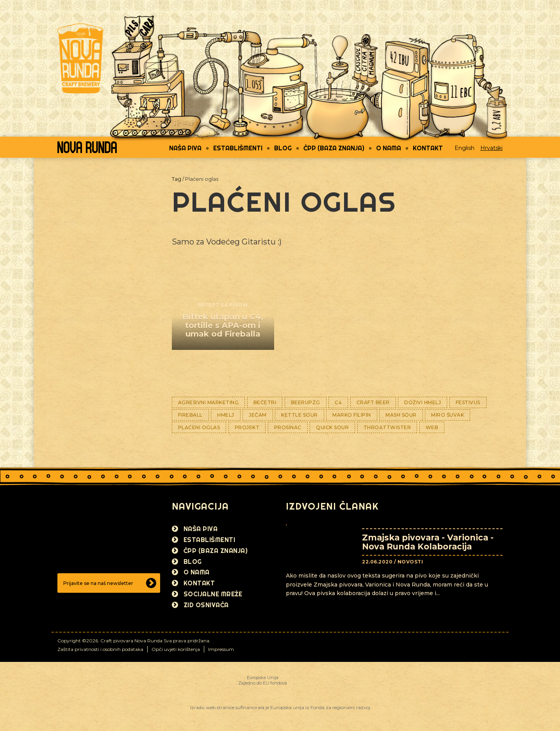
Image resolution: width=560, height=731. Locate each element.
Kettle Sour (300, 415)
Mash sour (401, 415)
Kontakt (428, 148)
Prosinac (288, 427)
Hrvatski (491, 148)
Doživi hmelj (423, 402)
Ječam (258, 415)
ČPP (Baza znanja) (334, 148)
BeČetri (265, 402)
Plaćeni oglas (199, 427)
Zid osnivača (206, 605)
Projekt (247, 427)
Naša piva (185, 148)
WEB (432, 427)
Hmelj (226, 415)
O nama (389, 148)
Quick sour (332, 427)
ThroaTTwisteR (387, 427)
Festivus (468, 402)
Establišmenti (238, 148)
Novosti (410, 562)
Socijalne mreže (213, 594)
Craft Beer (373, 402)
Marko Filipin (352, 415)
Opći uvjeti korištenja (176, 649)
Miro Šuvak (448, 415)
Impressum (221, 649)
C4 (338, 402)
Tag (177, 179)
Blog (283, 148)
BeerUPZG (306, 402)
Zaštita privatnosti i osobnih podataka (100, 649)
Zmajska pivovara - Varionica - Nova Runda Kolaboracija (428, 542)
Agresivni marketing (209, 402)
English (465, 148)
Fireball (190, 415)
